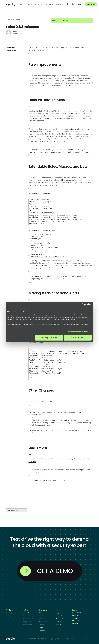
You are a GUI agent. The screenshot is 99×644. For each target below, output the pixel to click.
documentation (61, 619)
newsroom (43, 622)
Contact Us (90, 639)
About (48, 324)
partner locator (28, 619)
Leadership (43, 616)
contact (42, 625)
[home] (11, 4)
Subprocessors (61, 639)
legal (41, 628)
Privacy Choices (72, 639)
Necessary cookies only (49, 338)
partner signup (28, 616)
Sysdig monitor (11, 616)
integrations (27, 622)
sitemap (42, 631)
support (58, 613)
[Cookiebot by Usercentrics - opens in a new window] (83, 305)
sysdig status (60, 616)
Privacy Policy (34, 324)
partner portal (27, 625)
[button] (20, 4)
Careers (42, 619)
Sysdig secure (11, 613)
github (38, 472)
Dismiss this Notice (78, 338)
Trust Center (81, 639)
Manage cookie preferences (78, 332)
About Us (42, 613)
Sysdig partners (28, 613)
